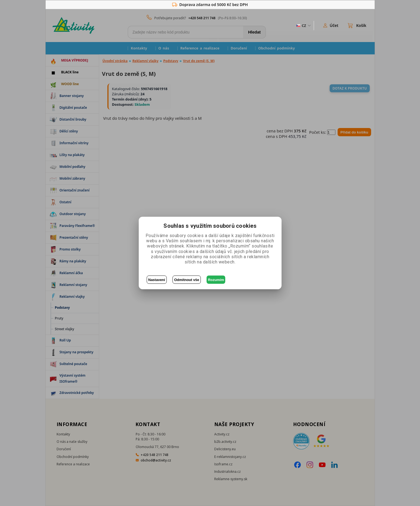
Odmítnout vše (187, 280)
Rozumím (216, 280)
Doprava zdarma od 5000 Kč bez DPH (210, 5)
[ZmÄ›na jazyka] (303, 26)
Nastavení (157, 280)
